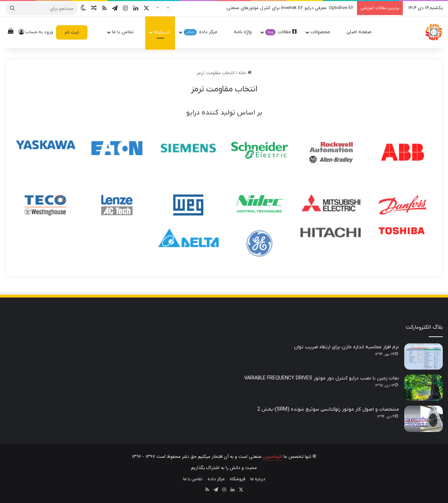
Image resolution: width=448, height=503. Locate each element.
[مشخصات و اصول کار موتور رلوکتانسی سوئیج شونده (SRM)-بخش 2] (423, 419)
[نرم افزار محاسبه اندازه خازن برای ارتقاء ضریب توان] (423, 357)
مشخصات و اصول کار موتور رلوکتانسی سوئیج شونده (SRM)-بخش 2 (328, 409)
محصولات (323, 32)
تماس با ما (126, 32)
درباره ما (258, 479)
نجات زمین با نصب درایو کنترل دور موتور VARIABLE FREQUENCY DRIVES (322, 378)
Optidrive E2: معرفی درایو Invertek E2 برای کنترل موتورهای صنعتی (290, 8)
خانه (245, 73)
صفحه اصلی (362, 32)
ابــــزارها (162, 32)
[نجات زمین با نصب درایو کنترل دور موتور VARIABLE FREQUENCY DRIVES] (423, 388)
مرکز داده (204, 32)
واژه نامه (243, 32)
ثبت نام (72, 32)
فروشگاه (237, 479)
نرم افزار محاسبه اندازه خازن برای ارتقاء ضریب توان (346, 347)
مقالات (281, 32)
